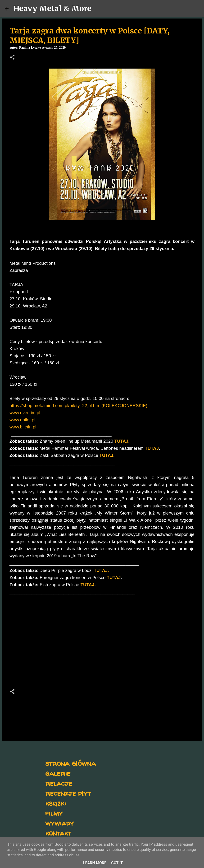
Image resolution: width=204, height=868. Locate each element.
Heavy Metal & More (52, 9)
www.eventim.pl (25, 413)
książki (56, 803)
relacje (59, 783)
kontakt (58, 833)
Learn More (95, 863)
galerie (58, 773)
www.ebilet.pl (22, 420)
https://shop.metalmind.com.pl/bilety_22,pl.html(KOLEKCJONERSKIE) (78, 406)
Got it (117, 863)
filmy (54, 813)
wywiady (59, 823)
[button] (12, 58)
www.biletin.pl (23, 427)
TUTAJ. (107, 455)
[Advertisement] (102, 643)
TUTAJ (152, 448)
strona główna (70, 763)
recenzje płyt (68, 793)
